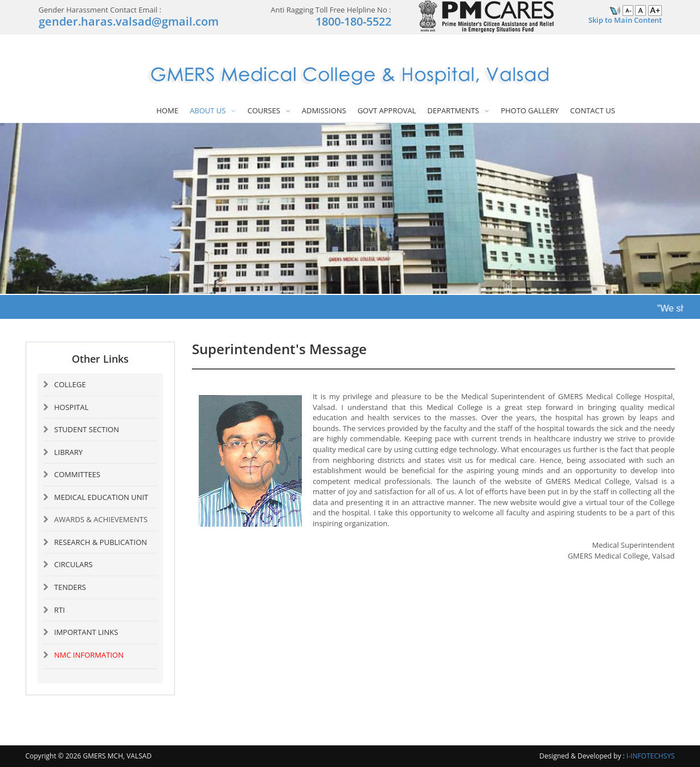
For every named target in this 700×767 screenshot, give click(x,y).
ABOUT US (208, 110)
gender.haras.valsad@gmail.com (129, 21)
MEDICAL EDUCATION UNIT (101, 497)
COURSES (263, 110)
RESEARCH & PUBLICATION (101, 542)
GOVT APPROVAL (387, 110)
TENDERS (70, 587)
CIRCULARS (73, 564)
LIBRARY (68, 452)
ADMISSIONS (324, 110)
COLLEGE (70, 384)
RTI (60, 610)
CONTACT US (593, 110)
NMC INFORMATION (89, 655)
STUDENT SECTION (87, 429)
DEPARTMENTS (453, 110)
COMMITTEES (77, 474)
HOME (168, 110)
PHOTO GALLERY (530, 110)
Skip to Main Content (625, 20)
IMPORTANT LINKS (86, 632)
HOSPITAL (71, 407)
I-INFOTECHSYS (651, 756)
